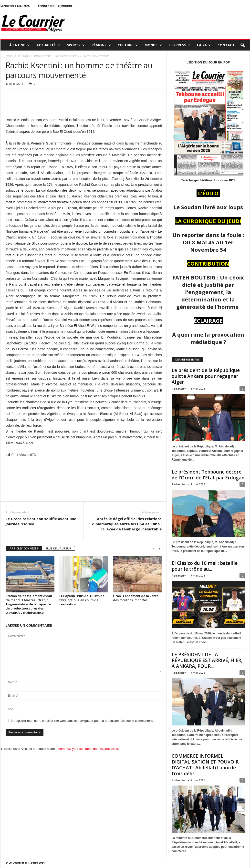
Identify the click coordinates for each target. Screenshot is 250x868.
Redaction (179, 388)
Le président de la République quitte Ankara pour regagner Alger (206, 376)
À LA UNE (19, 45)
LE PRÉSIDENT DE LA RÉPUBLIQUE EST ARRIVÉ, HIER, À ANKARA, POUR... (207, 660)
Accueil (10, 56)
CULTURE (128, 45)
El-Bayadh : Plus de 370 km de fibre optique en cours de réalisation (82, 600)
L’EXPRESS (179, 45)
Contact (226, 45)
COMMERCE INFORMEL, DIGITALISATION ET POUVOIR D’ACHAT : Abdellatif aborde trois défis (205, 765)
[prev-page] (154, 549)
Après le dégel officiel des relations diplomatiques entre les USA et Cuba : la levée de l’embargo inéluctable (127, 524)
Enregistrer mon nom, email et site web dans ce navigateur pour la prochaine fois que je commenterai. (83, 721)
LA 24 (204, 45)
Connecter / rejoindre (55, 6)
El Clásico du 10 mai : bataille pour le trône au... (205, 566)
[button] (242, 45)
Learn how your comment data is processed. (88, 749)
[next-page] (159, 549)
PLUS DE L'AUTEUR (58, 548)
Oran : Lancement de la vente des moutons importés (136, 598)
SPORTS (76, 45)
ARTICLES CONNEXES (24, 548)
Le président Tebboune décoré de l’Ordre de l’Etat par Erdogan (208, 475)
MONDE (153, 45)
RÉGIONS (101, 45)
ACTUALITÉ (48, 45)
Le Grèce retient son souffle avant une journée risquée (41, 521)
